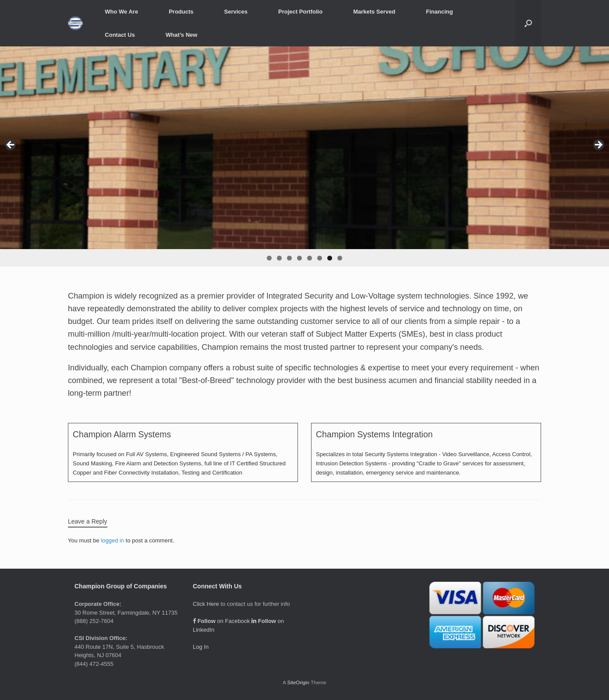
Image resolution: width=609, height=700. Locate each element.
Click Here (206, 604)
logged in (112, 540)
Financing (439, 12)
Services (236, 12)
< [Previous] (11, 145)
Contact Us (120, 35)
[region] (304, 157)
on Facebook (221, 621)
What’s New (181, 35)
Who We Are (121, 12)
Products (181, 12)
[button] (528, 23)
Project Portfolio (300, 12)
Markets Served (374, 12)
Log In (201, 647)
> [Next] (598, 145)
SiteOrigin (298, 682)
